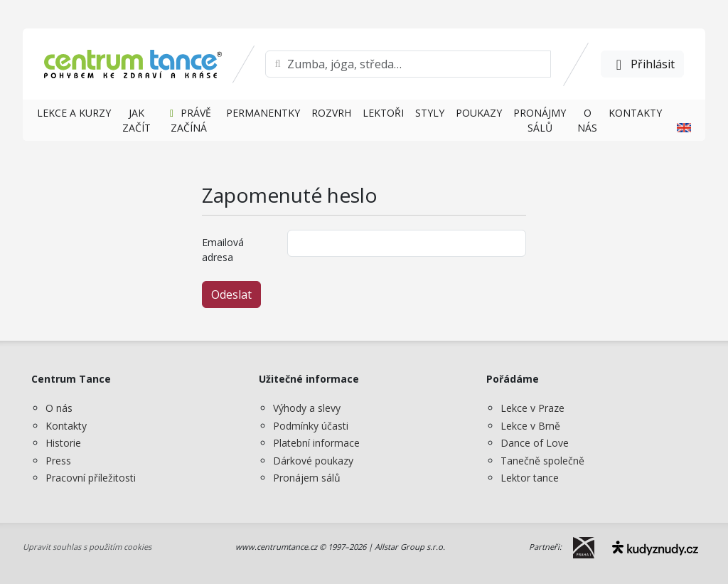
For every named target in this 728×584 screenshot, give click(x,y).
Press (58, 461)
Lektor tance (530, 478)
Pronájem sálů (307, 478)
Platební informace (316, 443)
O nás (59, 408)
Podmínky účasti (311, 426)
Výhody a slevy (307, 408)
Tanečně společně (542, 461)
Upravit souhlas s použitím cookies (87, 547)
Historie (63, 443)
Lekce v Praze (532, 408)
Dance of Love (535, 443)
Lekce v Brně (530, 426)
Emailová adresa (223, 250)
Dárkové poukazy (313, 461)
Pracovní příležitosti (91, 478)
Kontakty (66, 426)
